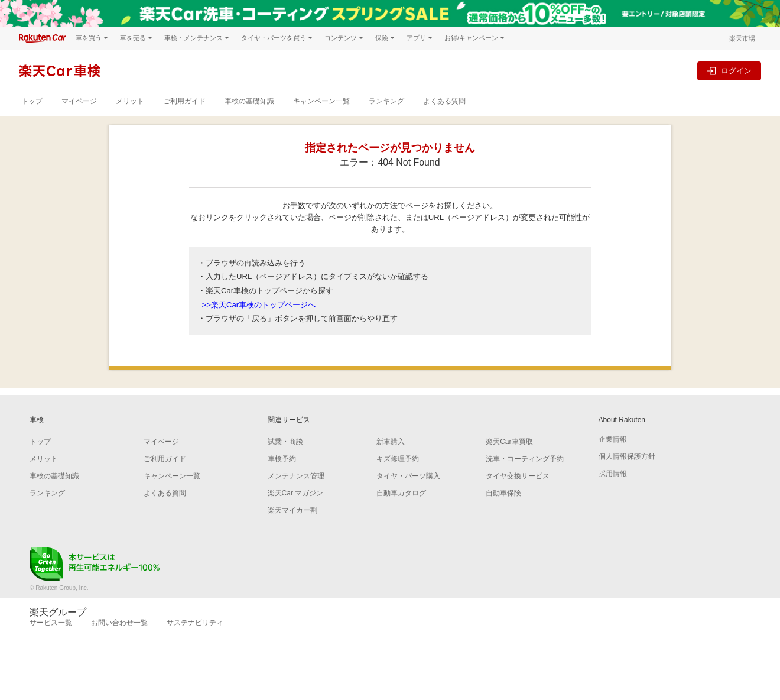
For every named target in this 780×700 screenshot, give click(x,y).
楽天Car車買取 (509, 442)
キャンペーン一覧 (321, 101)
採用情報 (613, 474)
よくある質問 (444, 101)
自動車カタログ (401, 493)
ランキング (386, 101)
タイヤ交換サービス (518, 476)
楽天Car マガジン (296, 493)
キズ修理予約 (398, 459)
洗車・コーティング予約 (525, 459)
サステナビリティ (195, 623)
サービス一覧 (51, 623)
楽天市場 (742, 38)
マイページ (79, 101)
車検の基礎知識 (249, 101)
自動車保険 (503, 493)
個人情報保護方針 (627, 456)
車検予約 (282, 459)
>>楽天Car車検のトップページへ (259, 305)
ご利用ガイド (184, 101)
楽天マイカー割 (292, 510)
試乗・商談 (285, 442)
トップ (32, 101)
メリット (130, 101)
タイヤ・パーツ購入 (408, 476)
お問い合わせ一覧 (119, 623)
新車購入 (391, 442)
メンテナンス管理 (296, 476)
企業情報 (613, 439)
